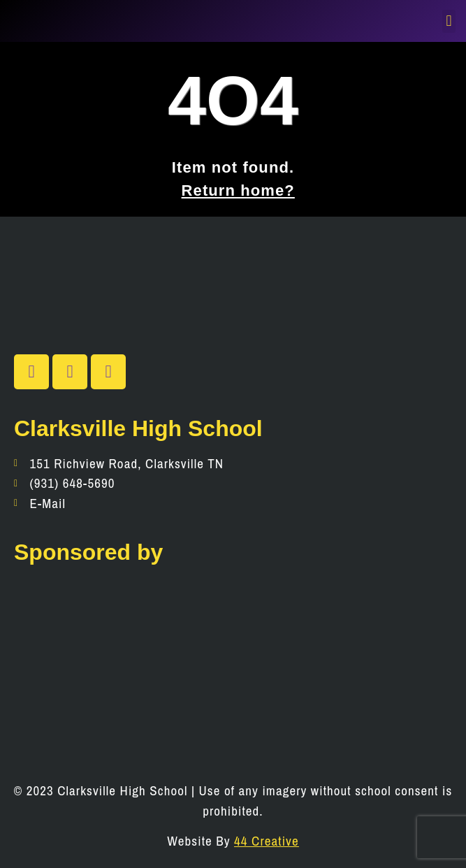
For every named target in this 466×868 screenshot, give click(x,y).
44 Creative (267, 841)
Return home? (238, 190)
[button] (449, 21)
